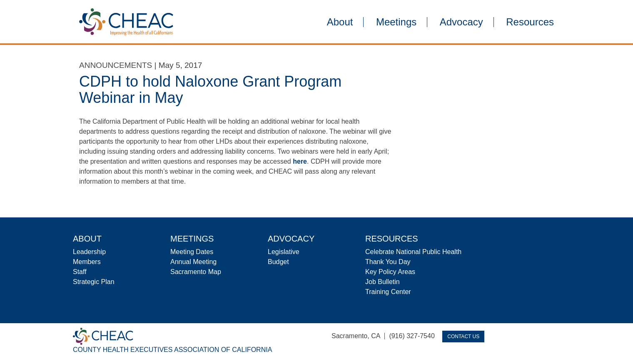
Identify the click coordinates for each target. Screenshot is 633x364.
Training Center (388, 292)
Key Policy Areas (390, 272)
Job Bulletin (383, 282)
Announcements (116, 65)
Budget (278, 262)
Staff (80, 272)
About (340, 22)
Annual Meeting (193, 262)
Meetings (396, 22)
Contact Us (463, 337)
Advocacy (461, 22)
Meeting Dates (192, 252)
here (300, 161)
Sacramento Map (196, 272)
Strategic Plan (94, 282)
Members (87, 262)
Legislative (284, 252)
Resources (530, 22)
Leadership (89, 252)
